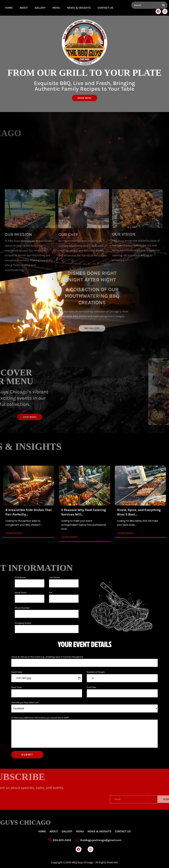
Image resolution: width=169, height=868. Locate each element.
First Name (20, 577)
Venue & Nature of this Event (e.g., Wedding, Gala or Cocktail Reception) (47, 657)
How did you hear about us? (25, 702)
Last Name (54, 577)
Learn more (14, 533)
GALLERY (40, 8)
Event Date (17, 672)
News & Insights (79, 8)
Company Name (23, 623)
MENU (56, 8)
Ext (51, 593)
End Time (91, 687)
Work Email (21, 593)
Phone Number (22, 608)
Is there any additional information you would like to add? (40, 718)
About (24, 8)
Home (9, 8)
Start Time (16, 687)
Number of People (96, 672)
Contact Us (105, 8)
